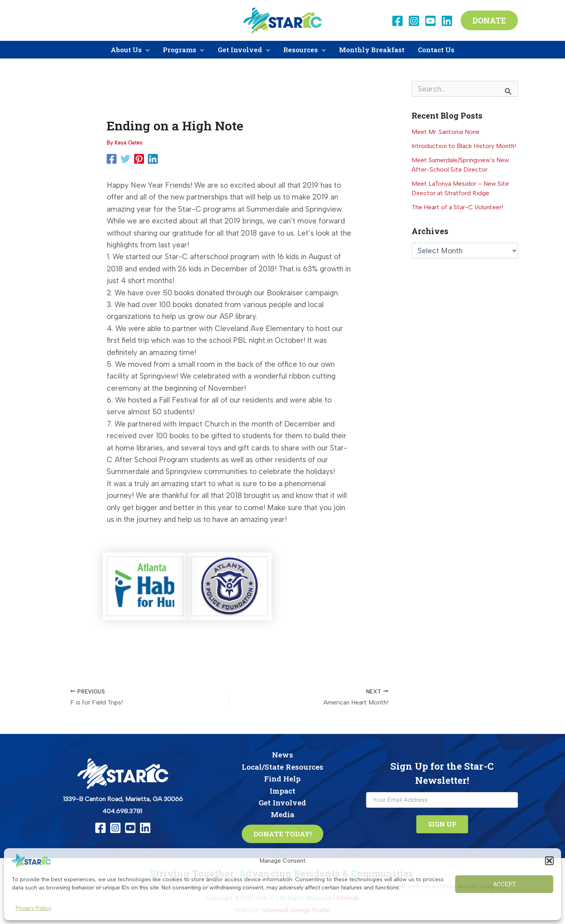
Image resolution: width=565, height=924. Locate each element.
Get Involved (282, 802)
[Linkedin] (447, 21)
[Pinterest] (139, 159)
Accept (504, 884)
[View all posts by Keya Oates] (128, 143)
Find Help (282, 779)
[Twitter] (125, 159)
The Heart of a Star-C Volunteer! (457, 207)
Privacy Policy (33, 908)
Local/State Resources (282, 767)
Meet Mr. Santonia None (446, 132)
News (282, 755)
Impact (282, 791)
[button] (549, 861)
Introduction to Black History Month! (464, 146)
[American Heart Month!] (324, 698)
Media (282, 814)
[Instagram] (414, 21)
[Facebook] (397, 21)
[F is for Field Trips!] (134, 698)
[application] (146, 50)
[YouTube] (430, 21)
